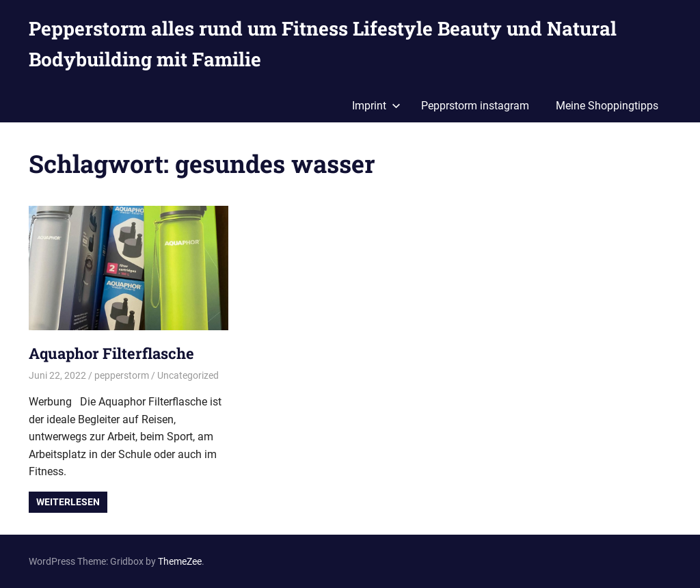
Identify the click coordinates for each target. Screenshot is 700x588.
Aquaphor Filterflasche (111, 353)
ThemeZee (180, 561)
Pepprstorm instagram (475, 106)
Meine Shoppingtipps (607, 106)
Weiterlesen (68, 502)
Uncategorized (188, 375)
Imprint (376, 106)
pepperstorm (122, 375)
